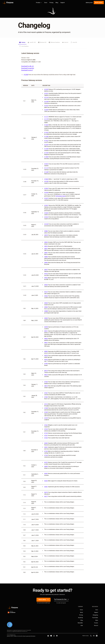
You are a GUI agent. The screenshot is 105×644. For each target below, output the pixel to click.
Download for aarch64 (28, 68)
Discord (96, 625)
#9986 (46, 231)
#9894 (46, 263)
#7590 (46, 364)
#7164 (46, 455)
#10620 (46, 179)
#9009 (46, 318)
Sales (97, 620)
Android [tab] (65, 42)
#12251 (46, 93)
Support (63, 3)
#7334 (46, 429)
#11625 (46, 132)
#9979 (46, 235)
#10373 (46, 198)
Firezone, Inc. (13, 635)
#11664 (46, 125)
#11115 (46, 168)
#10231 (46, 205)
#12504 (46, 110)
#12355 (46, 89)
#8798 (46, 327)
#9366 (46, 296)
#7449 (46, 412)
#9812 (46, 249)
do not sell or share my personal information (26, 636)
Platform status (86, 636)
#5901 (46, 487)
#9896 (46, 257)
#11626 (46, 145)
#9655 (46, 278)
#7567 (46, 393)
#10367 (46, 188)
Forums (96, 623)
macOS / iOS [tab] (32, 42)
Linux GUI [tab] (74, 42)
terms (12, 636)
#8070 (46, 386)
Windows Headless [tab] (54, 42)
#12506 (26, 75)
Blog (57, 3)
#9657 (46, 270)
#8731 (46, 331)
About (81, 612)
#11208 (46, 172)
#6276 (46, 492)
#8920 (46, 339)
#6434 (46, 481)
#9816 (46, 246)
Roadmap (80, 618)
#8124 (46, 371)
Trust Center (95, 618)
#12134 (46, 97)
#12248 (46, 102)
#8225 (46, 375)
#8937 (46, 343)
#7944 (46, 382)
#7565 (46, 397)
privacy (8, 636)
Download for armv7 (27, 70)
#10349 (46, 193)
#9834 (46, 242)
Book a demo (99, 3)
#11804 (46, 157)
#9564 (46, 285)
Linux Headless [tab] (24, 46)
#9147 (46, 292)
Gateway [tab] (22, 42)
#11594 (46, 153)
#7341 (46, 435)
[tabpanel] (52, 314)
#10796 (46, 181)
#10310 (46, 217)
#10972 (46, 164)
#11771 (46, 117)
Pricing (51, 3)
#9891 (46, 253)
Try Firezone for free (61, 599)
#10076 (46, 213)
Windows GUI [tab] (42, 42)
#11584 (46, 136)
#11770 (46, 119)
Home (81, 610)
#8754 (46, 355)
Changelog (95, 615)
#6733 (46, 462)
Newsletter (80, 623)
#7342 (46, 438)
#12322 (46, 106)
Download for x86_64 (27, 66)
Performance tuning (60, 196)
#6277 (46, 496)
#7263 (46, 425)
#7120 (46, 433)
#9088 (46, 311)
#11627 (46, 141)
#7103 (46, 451)
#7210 (46, 404)
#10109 (46, 224)
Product (39, 3)
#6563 (46, 473)
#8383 (46, 351)
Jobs (82, 625)
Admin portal (89, 3)
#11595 (46, 149)
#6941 (46, 447)
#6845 (46, 466)
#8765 (46, 360)
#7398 (46, 408)
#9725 (46, 274)
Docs (46, 3)
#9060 (46, 307)
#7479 (46, 418)
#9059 (46, 303)
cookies (15, 636)
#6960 (46, 443)
